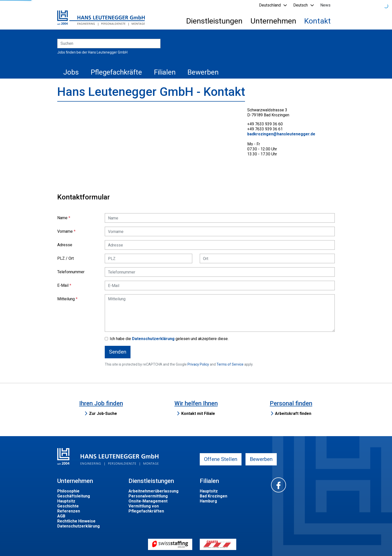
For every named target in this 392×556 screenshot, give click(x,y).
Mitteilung (66, 299)
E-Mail (63, 285)
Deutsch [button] (300, 5)
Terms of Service (230, 364)
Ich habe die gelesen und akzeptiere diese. (169, 339)
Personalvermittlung (148, 496)
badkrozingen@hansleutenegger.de (281, 134)
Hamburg (208, 501)
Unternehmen (273, 21)
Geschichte (68, 506)
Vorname (65, 231)
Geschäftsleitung (74, 496)
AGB (61, 516)
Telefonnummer (71, 272)
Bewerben (203, 72)
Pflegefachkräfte (116, 72)
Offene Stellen (221, 459)
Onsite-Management (148, 501)
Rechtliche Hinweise (76, 521)
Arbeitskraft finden (293, 413)
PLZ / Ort (65, 258)
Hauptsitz (66, 501)
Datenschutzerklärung (153, 339)
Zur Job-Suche (103, 413)
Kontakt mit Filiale (198, 413)
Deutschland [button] (270, 5)
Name (62, 218)
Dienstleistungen (214, 21)
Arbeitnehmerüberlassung (153, 491)
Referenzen (69, 511)
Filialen (165, 72)
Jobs (71, 72)
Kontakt (317, 21)
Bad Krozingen (213, 496)
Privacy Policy (198, 364)
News (325, 5)
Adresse (65, 245)
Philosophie (68, 491)
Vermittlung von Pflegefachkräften (146, 509)
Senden (118, 352)
